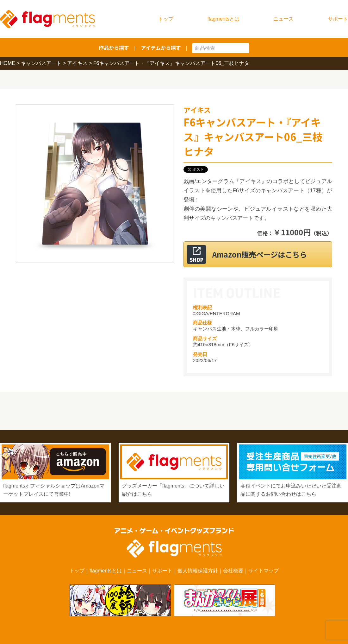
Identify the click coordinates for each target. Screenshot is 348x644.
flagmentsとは (224, 19)
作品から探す (114, 48)
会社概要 (233, 571)
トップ (166, 19)
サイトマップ (264, 571)
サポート (338, 19)
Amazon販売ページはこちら (266, 254)
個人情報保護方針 (198, 571)
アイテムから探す (161, 48)
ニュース (283, 19)
